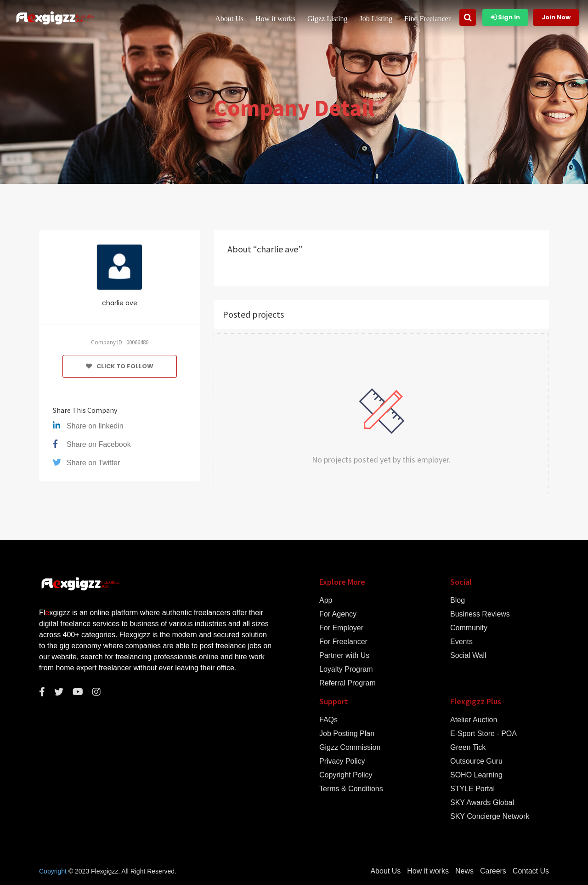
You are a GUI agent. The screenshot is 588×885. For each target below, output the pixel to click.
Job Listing (376, 19)
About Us (229, 19)
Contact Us (531, 871)
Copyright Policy (346, 775)
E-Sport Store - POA (483, 734)
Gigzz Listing (328, 19)
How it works (275, 19)
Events (461, 642)
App (326, 600)
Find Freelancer (427, 19)
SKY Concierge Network (490, 816)
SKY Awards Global (482, 803)
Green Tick (468, 748)
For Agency (338, 614)
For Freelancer (343, 642)
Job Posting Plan (347, 734)
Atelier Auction (474, 720)
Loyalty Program (346, 669)
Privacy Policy (342, 761)
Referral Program (348, 683)
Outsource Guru (476, 761)
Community (469, 628)
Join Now (556, 17)
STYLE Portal (472, 789)
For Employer (341, 628)
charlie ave (120, 303)
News (464, 871)
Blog (458, 600)
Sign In (505, 17)
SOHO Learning (476, 775)
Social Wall (468, 656)
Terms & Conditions (351, 789)
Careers (493, 871)
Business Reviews (480, 614)
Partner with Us (344, 656)
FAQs (328, 720)
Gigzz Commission (350, 748)
